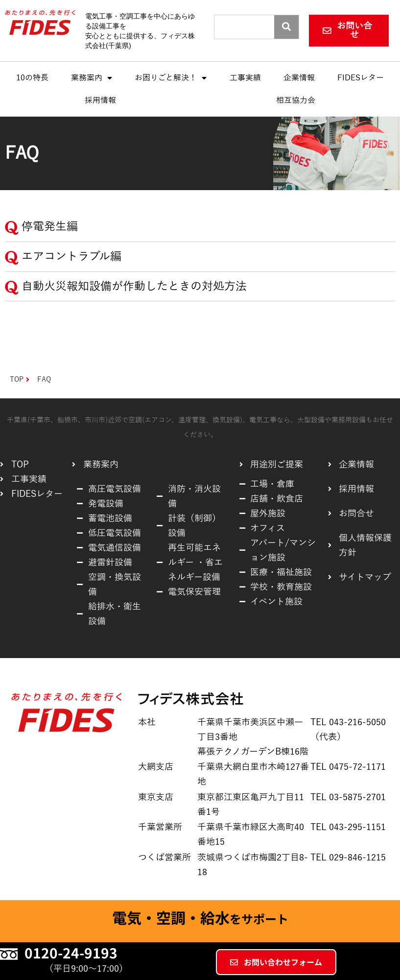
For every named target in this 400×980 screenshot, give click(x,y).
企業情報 (299, 78)
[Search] (286, 27)
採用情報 (100, 101)
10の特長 (32, 78)
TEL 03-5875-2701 (348, 797)
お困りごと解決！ (171, 78)
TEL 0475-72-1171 (348, 767)
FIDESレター (361, 78)
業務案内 (92, 78)
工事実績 (245, 78)
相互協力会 (296, 101)
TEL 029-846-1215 (348, 857)
